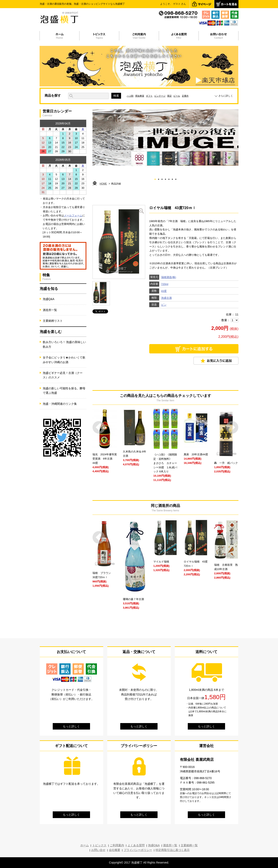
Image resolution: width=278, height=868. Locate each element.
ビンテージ (160, 96)
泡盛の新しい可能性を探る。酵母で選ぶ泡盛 (64, 391)
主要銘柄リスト (53, 321)
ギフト (149, 96)
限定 (170, 96)
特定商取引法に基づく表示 (173, 850)
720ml (165, 284)
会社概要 (115, 850)
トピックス (99, 845)
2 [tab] (158, 179)
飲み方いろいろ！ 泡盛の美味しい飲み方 (64, 344)
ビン (164, 305)
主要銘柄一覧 (189, 845)
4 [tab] (165, 179)
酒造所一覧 (50, 310)
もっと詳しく (71, 726)
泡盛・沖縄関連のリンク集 (60, 404)
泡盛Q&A (49, 299)
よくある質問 (136, 845)
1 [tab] (155, 179)
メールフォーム (73, 215)
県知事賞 (140, 96)
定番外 (185, 96)
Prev (99, 427)
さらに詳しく (226, 96)
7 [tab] (176, 179)
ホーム (85, 845)
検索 (116, 96)
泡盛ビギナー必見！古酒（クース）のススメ (63, 375)
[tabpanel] (165, 138)
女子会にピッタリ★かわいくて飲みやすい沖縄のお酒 (64, 360)
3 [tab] (162, 179)
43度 (164, 291)
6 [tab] (172, 179)
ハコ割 (130, 96)
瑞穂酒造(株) (169, 277)
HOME (103, 184)
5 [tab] (169, 179)
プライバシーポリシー (138, 850)
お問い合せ (98, 850)
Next (232, 427)
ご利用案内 (117, 845)
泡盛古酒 (166, 298)
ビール (177, 96)
